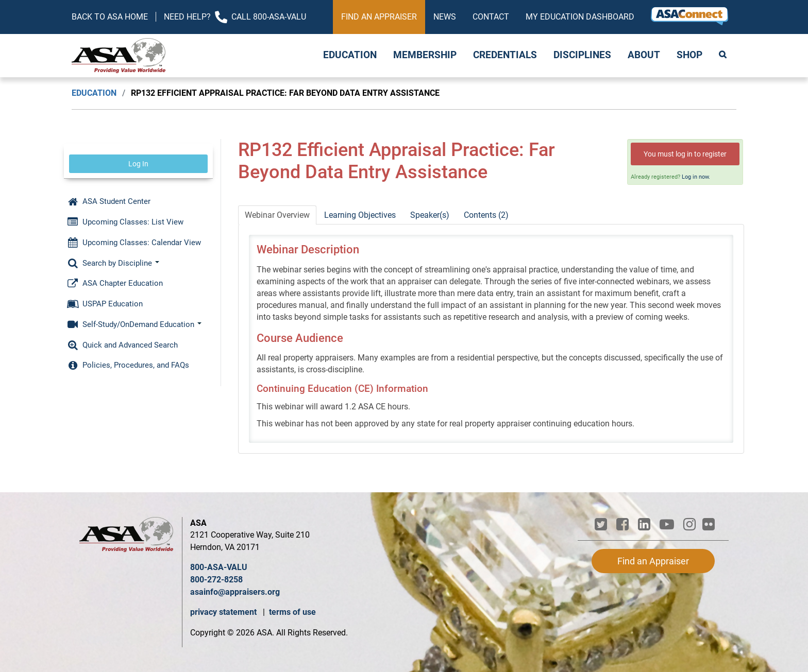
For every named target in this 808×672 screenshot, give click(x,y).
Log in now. (696, 177)
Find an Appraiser (379, 17)
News (445, 17)
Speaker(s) (430, 215)
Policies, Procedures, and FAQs (128, 365)
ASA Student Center (109, 201)
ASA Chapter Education (115, 283)
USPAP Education (105, 304)
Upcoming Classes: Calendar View (134, 243)
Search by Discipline (113, 263)
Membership (425, 55)
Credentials (505, 55)
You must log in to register (685, 154)
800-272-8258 (216, 580)
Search (723, 56)
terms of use (292, 612)
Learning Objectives (360, 215)
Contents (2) (486, 215)
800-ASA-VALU (219, 567)
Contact (491, 17)
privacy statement (224, 612)
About (644, 55)
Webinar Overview (277, 215)
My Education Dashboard (580, 17)
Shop (689, 55)
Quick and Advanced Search (122, 345)
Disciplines (582, 55)
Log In (138, 164)
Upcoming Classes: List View (125, 222)
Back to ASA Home (110, 17)
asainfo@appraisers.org (235, 592)
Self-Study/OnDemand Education (134, 324)
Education (350, 55)
